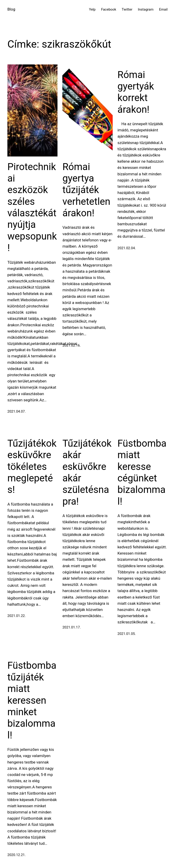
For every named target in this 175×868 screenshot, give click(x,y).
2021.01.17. (71, 627)
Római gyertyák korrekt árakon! (136, 92)
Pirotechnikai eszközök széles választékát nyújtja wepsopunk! (32, 207)
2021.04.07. (17, 411)
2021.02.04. (127, 248)
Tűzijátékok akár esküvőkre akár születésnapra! (87, 472)
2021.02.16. (71, 345)
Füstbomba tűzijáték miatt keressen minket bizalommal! (32, 700)
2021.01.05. (127, 634)
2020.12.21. (17, 855)
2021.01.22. (17, 616)
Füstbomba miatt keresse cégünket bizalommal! (142, 472)
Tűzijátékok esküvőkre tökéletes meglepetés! (32, 467)
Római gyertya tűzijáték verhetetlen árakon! (86, 190)
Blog (11, 9)
